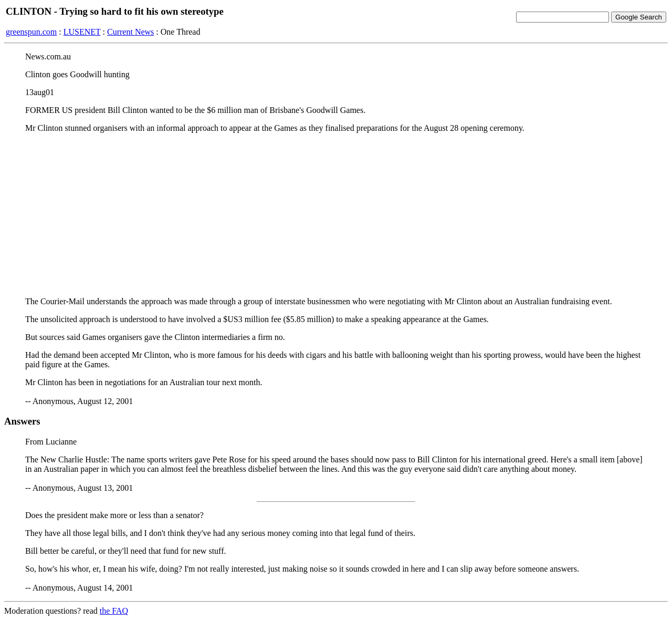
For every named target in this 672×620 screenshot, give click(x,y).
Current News (130, 32)
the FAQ (114, 611)
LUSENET (82, 32)
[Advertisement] (336, 215)
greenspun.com (31, 32)
